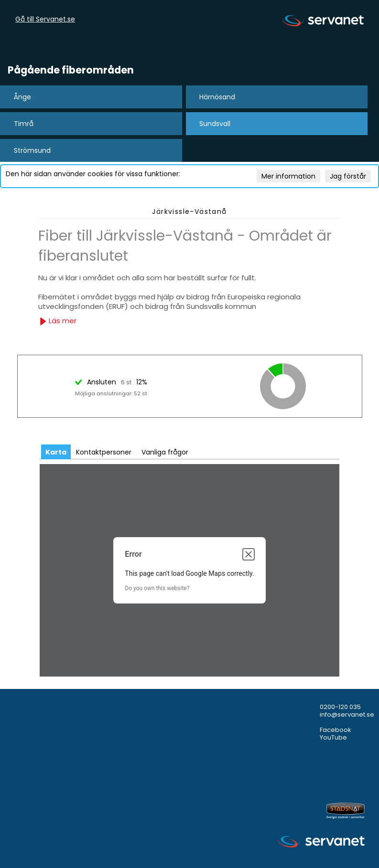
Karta (56, 452)
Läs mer (58, 321)
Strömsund (32, 150)
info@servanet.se (347, 715)
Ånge (22, 97)
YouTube (333, 737)
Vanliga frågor (165, 452)
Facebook (336, 730)
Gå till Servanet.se (45, 20)
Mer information (288, 176)
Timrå (24, 124)
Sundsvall (215, 124)
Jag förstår (348, 176)
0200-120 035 (340, 707)
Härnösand (217, 97)
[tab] (56, 452)
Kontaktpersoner (104, 452)
